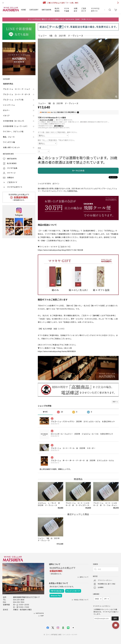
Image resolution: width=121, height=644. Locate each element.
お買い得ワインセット (11, 148)
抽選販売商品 (8, 84)
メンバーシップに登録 (46, 120)
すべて (45, 412)
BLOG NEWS (57, 10)
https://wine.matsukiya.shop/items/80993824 (57, 351)
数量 (39, 148)
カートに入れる (78, 171)
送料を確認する (59, 126)
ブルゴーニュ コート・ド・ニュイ (16, 89)
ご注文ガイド (84, 10)
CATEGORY (34, 10)
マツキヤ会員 (67, 10)
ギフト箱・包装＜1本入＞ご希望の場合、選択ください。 (58, 132)
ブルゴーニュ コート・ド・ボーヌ (16, 94)
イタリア (6, 116)
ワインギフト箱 (9, 142)
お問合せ (75, 10)
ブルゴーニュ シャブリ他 (13, 100)
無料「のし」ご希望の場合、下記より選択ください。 (57, 140)
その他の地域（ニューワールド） (16, 126)
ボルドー (6, 110)
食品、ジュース (9, 137)
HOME (24, 10)
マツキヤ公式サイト (95, 10)
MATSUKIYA (47, 10)
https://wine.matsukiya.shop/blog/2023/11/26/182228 (60, 250)
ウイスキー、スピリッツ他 (13, 132)
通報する (115, 402)
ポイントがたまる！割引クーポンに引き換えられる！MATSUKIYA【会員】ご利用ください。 (60, 19)
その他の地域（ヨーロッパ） (14, 121)
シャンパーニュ (9, 105)
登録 (115, 618)
